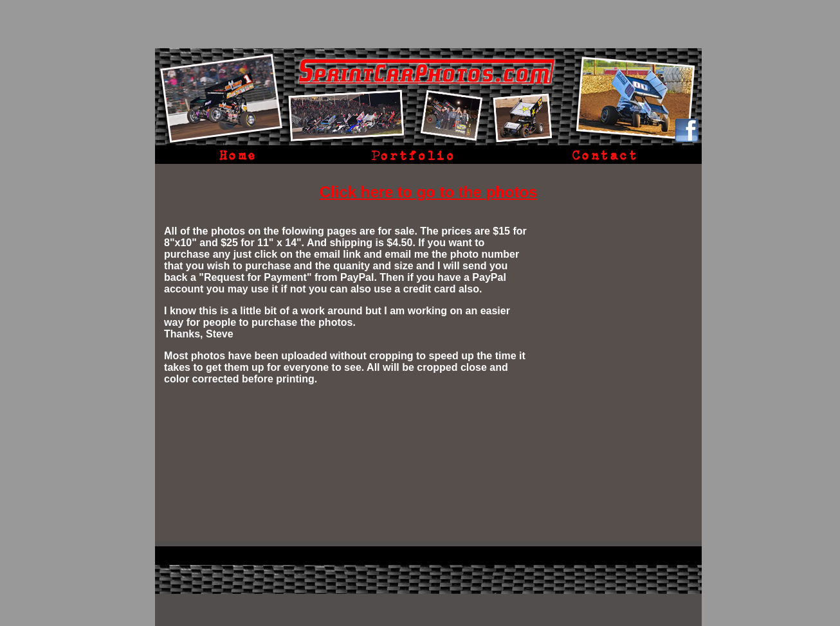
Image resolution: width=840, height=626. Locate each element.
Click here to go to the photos (429, 192)
